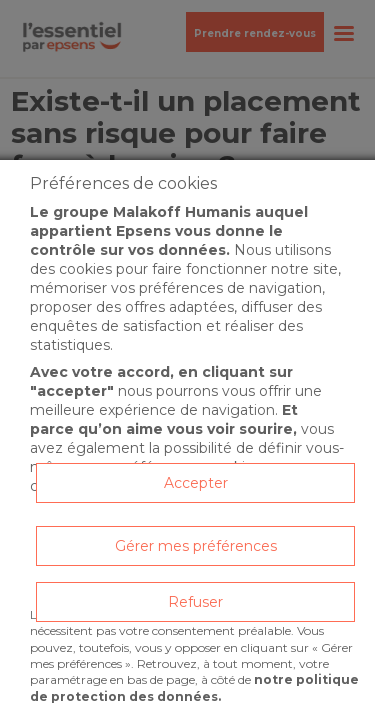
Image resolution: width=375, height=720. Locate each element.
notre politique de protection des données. (194, 687)
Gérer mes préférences (196, 546)
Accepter (196, 483)
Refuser (195, 602)
